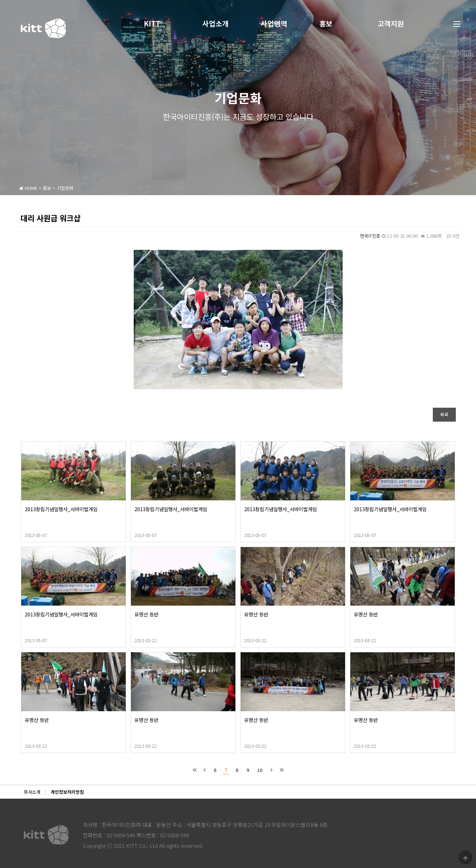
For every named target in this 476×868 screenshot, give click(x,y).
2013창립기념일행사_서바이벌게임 (84, 509)
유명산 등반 (169, 614)
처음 (194, 770)
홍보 (330, 24)
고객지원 (396, 24)
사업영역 (279, 24)
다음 (271, 770)
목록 (444, 414)
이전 (205, 770)
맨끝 (282, 770)
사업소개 (220, 24)
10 (259, 769)
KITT (157, 24)
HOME (28, 188)
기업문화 (65, 188)
